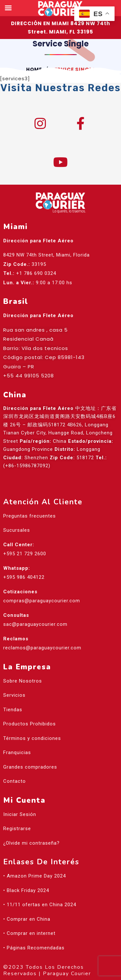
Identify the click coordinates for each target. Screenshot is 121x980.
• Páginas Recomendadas (34, 948)
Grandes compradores (30, 767)
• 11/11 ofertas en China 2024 (40, 905)
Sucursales (17, 530)
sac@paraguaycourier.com (35, 624)
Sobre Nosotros (23, 681)
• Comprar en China (27, 919)
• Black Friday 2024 (26, 890)
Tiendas (13, 710)
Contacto (15, 781)
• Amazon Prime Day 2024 (35, 876)
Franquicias (17, 752)
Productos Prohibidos (30, 724)
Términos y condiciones (32, 738)
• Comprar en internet (29, 933)
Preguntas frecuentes (30, 516)
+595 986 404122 (24, 577)
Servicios (14, 695)
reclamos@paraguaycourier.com (42, 648)
